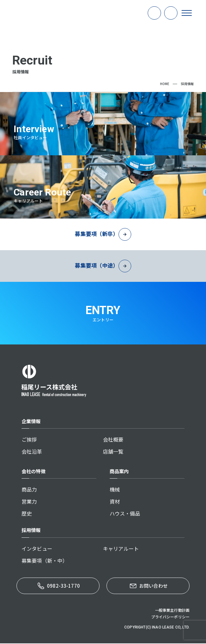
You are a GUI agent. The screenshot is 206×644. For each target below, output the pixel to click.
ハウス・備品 (125, 514)
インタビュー (37, 549)
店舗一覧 (113, 452)
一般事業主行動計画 (172, 611)
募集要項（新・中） (45, 561)
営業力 (29, 502)
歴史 (27, 514)
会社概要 (113, 440)
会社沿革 (32, 452)
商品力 (29, 490)
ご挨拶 (29, 440)
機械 (115, 490)
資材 (115, 502)
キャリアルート (121, 549)
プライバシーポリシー (171, 617)
